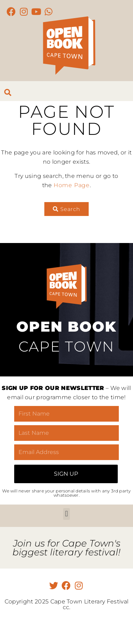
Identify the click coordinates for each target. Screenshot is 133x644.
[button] (66, 514)
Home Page (72, 185)
